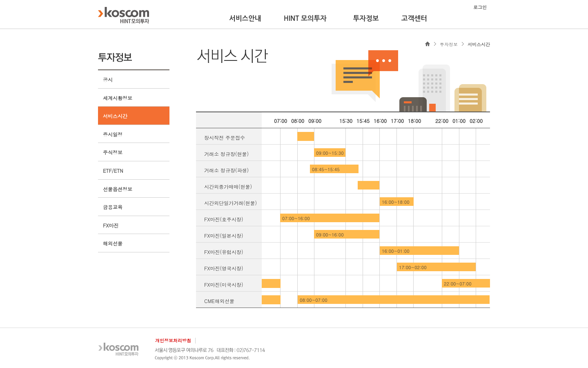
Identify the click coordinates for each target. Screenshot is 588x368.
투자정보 (366, 18)
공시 (108, 79)
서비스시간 (115, 116)
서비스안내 (245, 18)
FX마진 (111, 225)
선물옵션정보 (118, 189)
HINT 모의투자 (305, 18)
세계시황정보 (118, 98)
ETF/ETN (113, 171)
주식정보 (113, 152)
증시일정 (113, 134)
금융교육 (113, 207)
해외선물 (113, 243)
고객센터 (414, 18)
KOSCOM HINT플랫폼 (124, 15)
